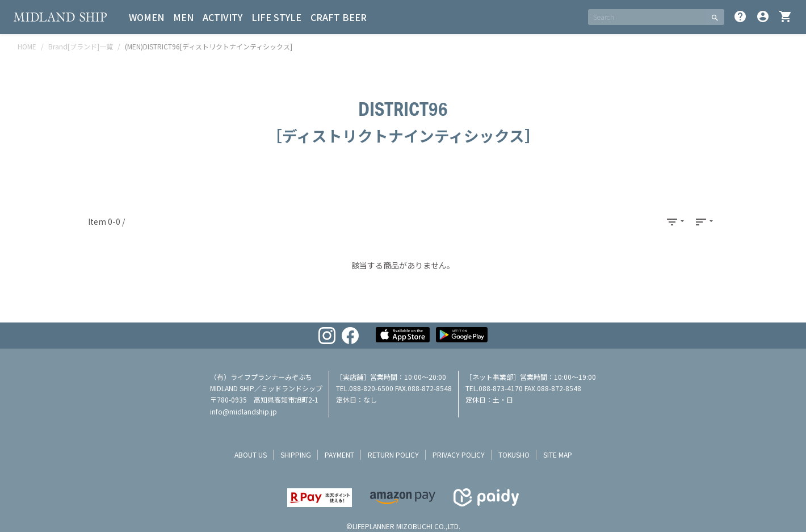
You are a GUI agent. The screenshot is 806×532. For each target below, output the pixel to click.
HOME (27, 46)
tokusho (514, 454)
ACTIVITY (223, 17)
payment (339, 454)
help (740, 16)
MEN (183, 17)
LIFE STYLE (276, 17)
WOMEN (146, 17)
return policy (393, 454)
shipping (296, 454)
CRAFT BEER (339, 17)
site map (558, 454)
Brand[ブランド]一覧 (81, 46)
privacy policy (459, 454)
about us (251, 454)
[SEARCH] (647, 17)
